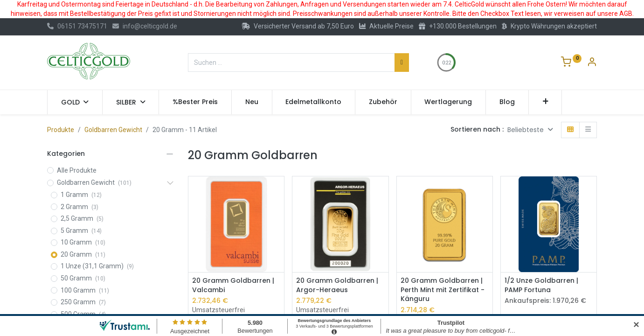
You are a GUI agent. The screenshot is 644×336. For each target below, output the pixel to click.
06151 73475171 (77, 26)
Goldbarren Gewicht (113, 130)
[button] (545, 102)
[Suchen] (402, 63)
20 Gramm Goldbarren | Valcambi (233, 285)
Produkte (61, 130)
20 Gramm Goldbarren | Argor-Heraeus (337, 285)
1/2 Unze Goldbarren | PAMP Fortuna (541, 285)
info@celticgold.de (145, 26)
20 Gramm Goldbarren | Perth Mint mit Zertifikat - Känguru (443, 290)
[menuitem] (195, 102)
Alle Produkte (77, 170)
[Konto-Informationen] (592, 63)
